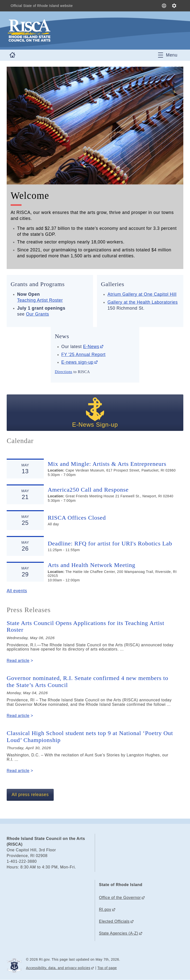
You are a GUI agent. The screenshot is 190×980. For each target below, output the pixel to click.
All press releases (30, 795)
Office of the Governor (120, 898)
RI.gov (105, 909)
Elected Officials (114, 921)
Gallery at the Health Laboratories (142, 302)
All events (17, 591)
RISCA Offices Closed (77, 518)
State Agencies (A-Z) (119, 933)
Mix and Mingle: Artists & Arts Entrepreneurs (107, 464)
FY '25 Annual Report (83, 355)
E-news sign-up (77, 362)
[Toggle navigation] (168, 55)
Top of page (107, 968)
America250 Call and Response (88, 490)
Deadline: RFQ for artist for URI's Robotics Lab (110, 543)
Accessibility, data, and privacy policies (58, 968)
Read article (18, 661)
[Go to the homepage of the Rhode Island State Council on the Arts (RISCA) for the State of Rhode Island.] (59, 30)
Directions (63, 372)
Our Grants (37, 314)
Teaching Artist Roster (40, 300)
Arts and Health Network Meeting (92, 565)
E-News (91, 347)
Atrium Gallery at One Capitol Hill (142, 294)
